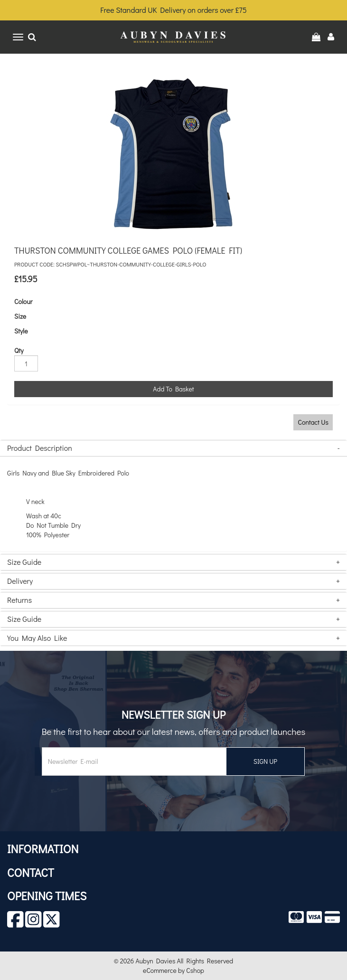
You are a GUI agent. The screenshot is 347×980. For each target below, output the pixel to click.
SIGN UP (265, 761)
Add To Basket (173, 389)
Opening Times (47, 896)
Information (43, 849)
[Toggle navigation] (18, 37)
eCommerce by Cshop (173, 970)
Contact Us (313, 422)
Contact (31, 872)
